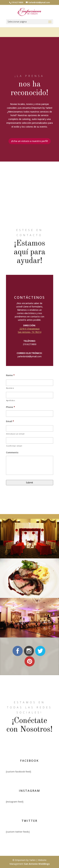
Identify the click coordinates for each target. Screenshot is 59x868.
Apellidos (11, 400)
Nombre (10, 388)
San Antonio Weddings (37, 864)
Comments (12, 453)
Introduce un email (15, 434)
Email (10, 421)
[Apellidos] (30, 395)
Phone (10, 407)
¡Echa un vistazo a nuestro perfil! (30, 141)
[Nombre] (30, 383)
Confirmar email (14, 446)
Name (10, 375)
